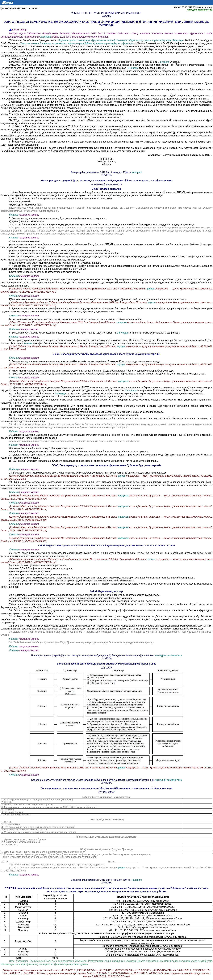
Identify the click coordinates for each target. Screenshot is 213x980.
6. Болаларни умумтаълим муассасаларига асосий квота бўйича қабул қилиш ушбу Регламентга (63, 333)
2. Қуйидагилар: (18, 59)
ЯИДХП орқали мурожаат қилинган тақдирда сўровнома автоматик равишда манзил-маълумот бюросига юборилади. (74, 415)
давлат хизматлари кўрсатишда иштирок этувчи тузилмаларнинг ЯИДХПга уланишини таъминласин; (65, 117)
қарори (107, 16)
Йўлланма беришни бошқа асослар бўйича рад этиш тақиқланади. (46, 448)
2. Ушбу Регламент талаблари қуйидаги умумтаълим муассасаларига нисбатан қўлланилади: (61, 198)
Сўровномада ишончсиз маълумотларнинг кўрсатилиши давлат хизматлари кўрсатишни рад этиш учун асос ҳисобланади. (77, 397)
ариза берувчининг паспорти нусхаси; (30, 571)
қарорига (46, 37)
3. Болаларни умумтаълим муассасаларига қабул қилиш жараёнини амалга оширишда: (58, 218)
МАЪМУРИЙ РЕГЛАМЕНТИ (106, 185)
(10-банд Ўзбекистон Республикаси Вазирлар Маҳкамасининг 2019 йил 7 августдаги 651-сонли (64, 381)
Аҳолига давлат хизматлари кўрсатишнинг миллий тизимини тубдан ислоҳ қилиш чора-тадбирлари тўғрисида (121, 40)
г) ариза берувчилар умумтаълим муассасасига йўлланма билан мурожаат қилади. (55, 263)
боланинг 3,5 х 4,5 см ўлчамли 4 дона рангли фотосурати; (41, 568)
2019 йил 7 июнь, (106, 162)
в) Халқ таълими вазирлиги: (25, 241)
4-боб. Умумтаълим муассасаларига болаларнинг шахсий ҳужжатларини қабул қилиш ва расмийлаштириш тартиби (106, 546)
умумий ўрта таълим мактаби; (26, 205)
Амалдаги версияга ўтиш (200, 10)
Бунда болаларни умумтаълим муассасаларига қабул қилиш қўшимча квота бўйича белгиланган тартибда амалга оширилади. (79, 452)
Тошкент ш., (107, 159)
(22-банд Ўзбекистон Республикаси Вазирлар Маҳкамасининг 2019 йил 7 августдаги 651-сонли (64, 517)
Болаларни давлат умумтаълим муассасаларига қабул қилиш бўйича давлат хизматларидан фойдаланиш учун (106, 788)
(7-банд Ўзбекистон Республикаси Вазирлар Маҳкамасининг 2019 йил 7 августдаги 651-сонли (63, 364)
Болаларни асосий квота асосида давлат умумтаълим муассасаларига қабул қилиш (106, 664)
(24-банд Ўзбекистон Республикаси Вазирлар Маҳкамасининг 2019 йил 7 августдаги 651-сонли (64, 538)
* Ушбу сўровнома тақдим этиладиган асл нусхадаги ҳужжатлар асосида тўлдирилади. (57, 865)
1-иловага (164, 62)
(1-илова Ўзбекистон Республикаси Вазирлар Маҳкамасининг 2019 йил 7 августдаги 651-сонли (63, 768)
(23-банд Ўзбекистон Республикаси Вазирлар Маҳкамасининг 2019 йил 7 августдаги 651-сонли (64, 527)
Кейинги (14, 215)
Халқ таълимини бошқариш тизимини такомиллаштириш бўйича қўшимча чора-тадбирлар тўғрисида (77, 43)
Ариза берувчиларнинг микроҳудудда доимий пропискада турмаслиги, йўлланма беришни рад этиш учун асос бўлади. (75, 441)
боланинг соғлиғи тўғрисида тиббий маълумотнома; (38, 565)
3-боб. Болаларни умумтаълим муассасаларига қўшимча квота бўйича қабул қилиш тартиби (106, 465)
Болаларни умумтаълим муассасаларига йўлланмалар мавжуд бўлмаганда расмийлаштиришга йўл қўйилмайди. (72, 581)
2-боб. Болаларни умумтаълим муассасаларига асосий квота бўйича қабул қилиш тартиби (106, 354)
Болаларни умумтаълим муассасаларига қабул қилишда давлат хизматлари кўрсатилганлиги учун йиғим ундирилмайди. (76, 319)
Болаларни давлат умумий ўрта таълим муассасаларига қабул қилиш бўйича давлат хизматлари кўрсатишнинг (106, 181)
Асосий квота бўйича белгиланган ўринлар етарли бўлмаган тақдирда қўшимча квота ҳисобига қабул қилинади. (71, 598)
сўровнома (106, 792)
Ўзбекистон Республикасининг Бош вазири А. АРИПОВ (180, 155)
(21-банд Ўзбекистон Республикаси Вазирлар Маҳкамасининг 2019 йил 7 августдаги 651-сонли (64, 506)
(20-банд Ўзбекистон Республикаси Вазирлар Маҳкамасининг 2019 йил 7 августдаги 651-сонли (64, 496)
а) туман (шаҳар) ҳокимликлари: (27, 221)
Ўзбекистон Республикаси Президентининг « (34, 40)
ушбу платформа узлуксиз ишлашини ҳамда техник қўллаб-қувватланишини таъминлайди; (60, 251)
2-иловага (133, 68)
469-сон (106, 164)
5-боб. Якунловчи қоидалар (106, 591)
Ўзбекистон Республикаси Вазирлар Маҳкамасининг (106, 13)
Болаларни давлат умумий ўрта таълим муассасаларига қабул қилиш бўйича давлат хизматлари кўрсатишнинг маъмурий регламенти (84, 62)
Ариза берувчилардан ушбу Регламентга (32, 393)
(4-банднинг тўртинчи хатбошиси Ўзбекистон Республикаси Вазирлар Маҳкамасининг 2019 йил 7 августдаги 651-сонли (78, 302)
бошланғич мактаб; (20, 202)
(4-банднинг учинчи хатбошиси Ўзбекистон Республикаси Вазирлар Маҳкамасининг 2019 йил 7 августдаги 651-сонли (78, 289)
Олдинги (14, 276)
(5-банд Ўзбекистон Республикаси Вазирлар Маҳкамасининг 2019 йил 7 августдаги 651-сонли (63, 322)
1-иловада (122, 333)
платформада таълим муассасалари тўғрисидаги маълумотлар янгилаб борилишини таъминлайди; (64, 253)
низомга (28, 343)
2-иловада (131, 391)
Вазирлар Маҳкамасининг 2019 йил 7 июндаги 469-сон (101, 172)
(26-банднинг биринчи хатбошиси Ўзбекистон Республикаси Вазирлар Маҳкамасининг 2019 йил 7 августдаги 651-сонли (78, 559)
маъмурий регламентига (168, 655)
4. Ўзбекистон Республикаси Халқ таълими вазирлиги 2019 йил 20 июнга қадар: (53, 80)
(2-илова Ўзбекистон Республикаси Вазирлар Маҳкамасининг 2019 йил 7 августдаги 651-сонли (63, 868)
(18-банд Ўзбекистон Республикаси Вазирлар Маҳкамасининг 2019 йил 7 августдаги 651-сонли (63, 476)
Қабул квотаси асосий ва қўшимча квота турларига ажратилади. (45, 272)
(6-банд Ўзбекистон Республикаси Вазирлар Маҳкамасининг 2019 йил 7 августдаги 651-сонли (63, 346)
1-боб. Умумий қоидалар (107, 189)
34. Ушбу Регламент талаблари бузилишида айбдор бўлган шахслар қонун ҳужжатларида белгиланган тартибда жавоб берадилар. (82, 642)
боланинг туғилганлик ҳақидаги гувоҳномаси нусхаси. (39, 575)
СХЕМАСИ (107, 668)
